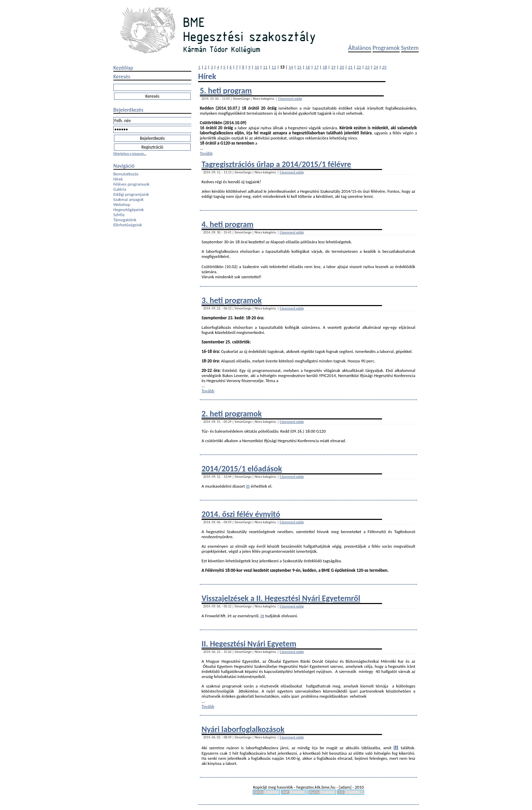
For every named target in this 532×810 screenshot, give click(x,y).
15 (299, 67)
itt (248, 486)
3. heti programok (232, 300)
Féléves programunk (131, 184)
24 (376, 67)
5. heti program (226, 90)
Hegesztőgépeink (129, 210)
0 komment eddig (290, 99)
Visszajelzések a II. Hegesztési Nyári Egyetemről (281, 598)
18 (325, 67)
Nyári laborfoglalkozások (243, 729)
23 (367, 67)
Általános (360, 48)
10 (257, 67)
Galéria (120, 189)
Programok (386, 48)
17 (316, 67)
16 (308, 67)
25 (384, 67)
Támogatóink (125, 220)
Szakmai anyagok (128, 199)
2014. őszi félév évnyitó (241, 514)
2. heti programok (232, 413)
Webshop (122, 204)
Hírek (118, 179)
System (410, 48)
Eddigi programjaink (131, 194)
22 (359, 67)
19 (333, 67)
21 (350, 67)
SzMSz (119, 215)
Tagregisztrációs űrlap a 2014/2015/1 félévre (276, 164)
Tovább (206, 153)
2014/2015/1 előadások (242, 468)
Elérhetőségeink (128, 225)
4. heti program (227, 224)
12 (274, 67)
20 (342, 67)
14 (291, 67)
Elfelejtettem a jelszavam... (130, 154)
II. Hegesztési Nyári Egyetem (249, 644)
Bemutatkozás (126, 174)
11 (265, 67)
